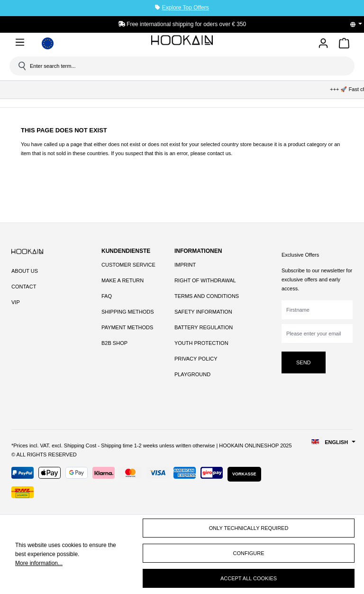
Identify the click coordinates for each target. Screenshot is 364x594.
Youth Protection (201, 343)
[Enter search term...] (185, 66)
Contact (24, 287)
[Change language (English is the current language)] (359, 24)
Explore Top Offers (186, 8)
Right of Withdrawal (205, 280)
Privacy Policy (196, 359)
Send (304, 362)
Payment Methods (127, 327)
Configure (249, 553)
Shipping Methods (128, 312)
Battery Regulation (204, 327)
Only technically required (249, 528)
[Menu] (22, 42)
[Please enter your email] (317, 334)
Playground (192, 374)
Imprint (185, 265)
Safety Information (203, 312)
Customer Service (128, 265)
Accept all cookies (249, 578)
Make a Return (123, 280)
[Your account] (323, 44)
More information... (39, 563)
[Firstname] (317, 310)
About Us (25, 271)
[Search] (21, 66)
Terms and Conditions (207, 296)
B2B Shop (114, 343)
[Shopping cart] (344, 45)
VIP (16, 302)
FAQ (107, 296)
